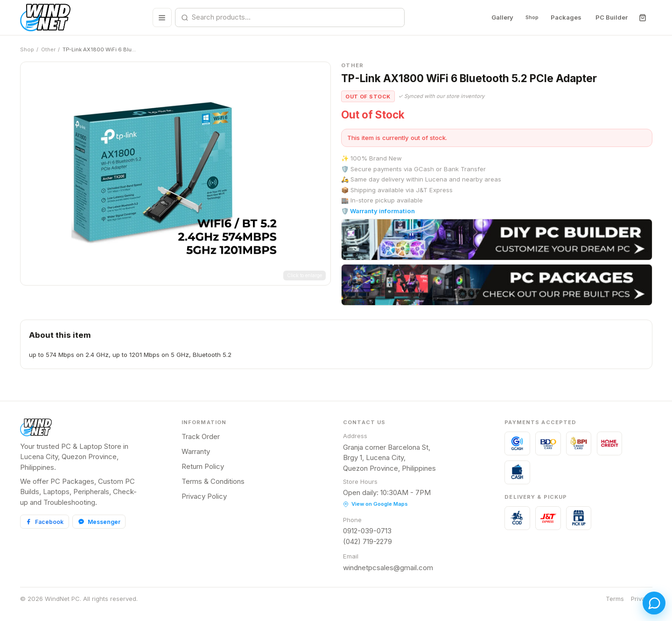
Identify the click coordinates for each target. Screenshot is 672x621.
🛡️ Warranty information (378, 211)
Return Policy (203, 466)
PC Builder (611, 17)
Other (48, 49)
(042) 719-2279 (367, 541)
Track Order (201, 436)
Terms (615, 599)
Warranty (196, 451)
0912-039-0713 (367, 531)
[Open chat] (648, 597)
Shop (528, 17)
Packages (566, 17)
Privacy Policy (204, 496)
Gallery (495, 17)
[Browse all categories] (158, 17)
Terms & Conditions (213, 481)
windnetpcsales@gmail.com (388, 568)
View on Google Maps (375, 504)
